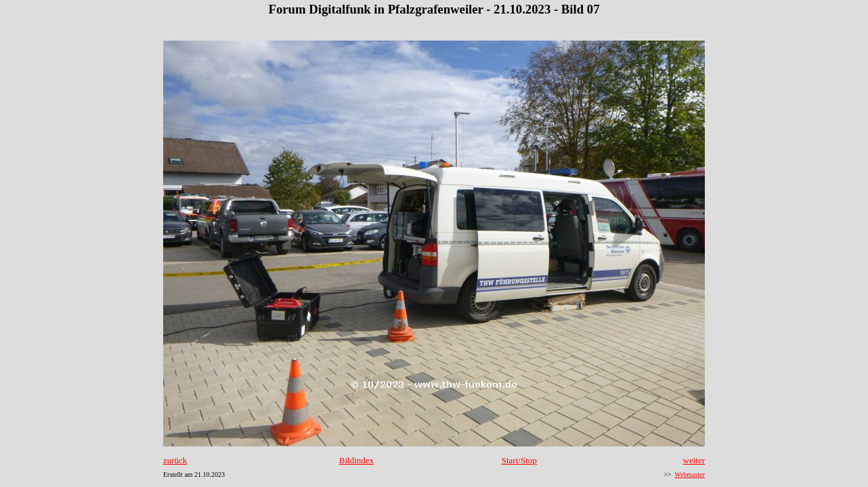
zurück (175, 460)
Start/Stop (519, 460)
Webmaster (690, 474)
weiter (694, 460)
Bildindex (356, 460)
